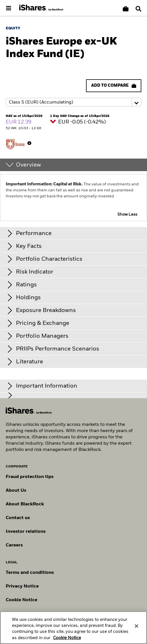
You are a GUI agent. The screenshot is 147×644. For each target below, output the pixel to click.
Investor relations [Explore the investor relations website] (26, 532)
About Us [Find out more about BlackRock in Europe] (16, 491)
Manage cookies (24, 614)
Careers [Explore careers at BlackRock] (14, 545)
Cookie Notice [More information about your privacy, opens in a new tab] (67, 641)
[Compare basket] (126, 9)
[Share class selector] (73, 102)
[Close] (136, 629)
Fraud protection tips (30, 477)
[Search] (138, 9)
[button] (138, 9)
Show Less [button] (127, 214)
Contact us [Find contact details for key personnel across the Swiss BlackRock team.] (18, 518)
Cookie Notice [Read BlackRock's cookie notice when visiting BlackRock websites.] (22, 600)
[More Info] (29, 143)
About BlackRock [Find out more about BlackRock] (25, 504)
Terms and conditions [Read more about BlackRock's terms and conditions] (30, 573)
